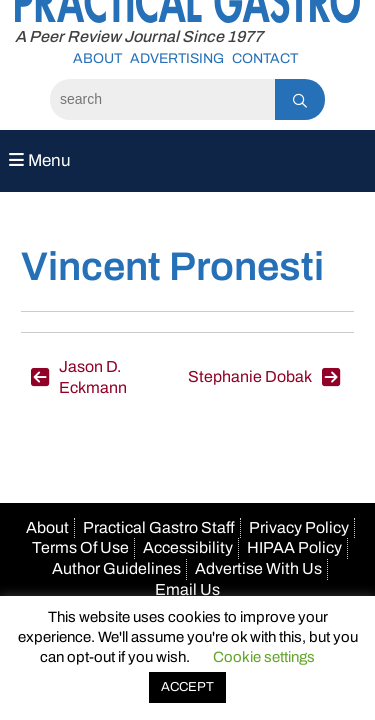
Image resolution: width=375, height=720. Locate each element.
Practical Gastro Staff (159, 527)
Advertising (177, 58)
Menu (40, 160)
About (97, 58)
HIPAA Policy (294, 547)
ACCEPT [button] (187, 687)
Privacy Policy (299, 527)
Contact (265, 58)
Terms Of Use (80, 547)
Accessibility (188, 547)
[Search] (162, 99)
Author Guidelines (116, 568)
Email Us (187, 589)
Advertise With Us (258, 568)
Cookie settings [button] (264, 657)
